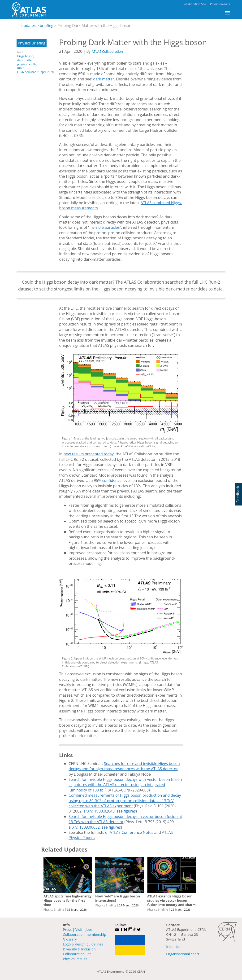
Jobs (89, 929)
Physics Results (220, 4)
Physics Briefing (31, 43)
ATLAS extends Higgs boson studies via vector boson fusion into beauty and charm (171, 900)
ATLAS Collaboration (107, 51)
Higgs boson (25, 56)
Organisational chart (183, 954)
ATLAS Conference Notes (131, 832)
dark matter (25, 60)
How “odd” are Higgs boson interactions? (118, 898)
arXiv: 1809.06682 (84, 827)
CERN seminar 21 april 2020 (35, 72)
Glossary (70, 939)
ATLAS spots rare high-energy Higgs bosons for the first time (67, 900)
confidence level (117, 480)
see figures (126, 811)
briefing (46, 26)
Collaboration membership (84, 934)
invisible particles (105, 227)
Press (67, 929)
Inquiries (173, 946)
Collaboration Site (194, 4)
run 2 (21, 68)
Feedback (238, 494)
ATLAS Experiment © (113, 971)
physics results (27, 64)
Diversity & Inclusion (79, 949)
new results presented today (89, 454)
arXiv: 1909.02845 (99, 811)
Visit (79, 929)
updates (28, 26)
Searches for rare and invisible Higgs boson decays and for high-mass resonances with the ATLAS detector (124, 766)
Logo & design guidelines (83, 944)
